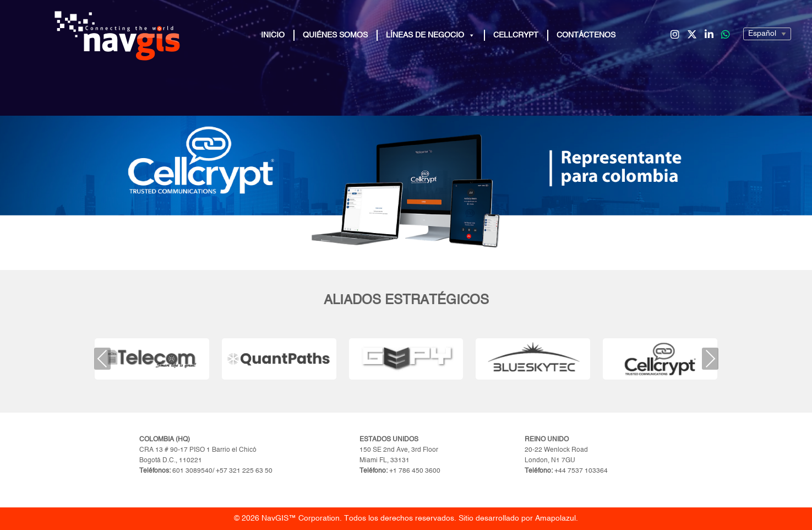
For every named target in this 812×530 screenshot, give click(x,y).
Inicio (273, 35)
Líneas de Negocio (430, 35)
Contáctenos (586, 35)
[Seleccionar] (767, 34)
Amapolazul (555, 518)
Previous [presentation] (102, 359)
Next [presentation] (710, 359)
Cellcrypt (516, 35)
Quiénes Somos (335, 35)
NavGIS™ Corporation (301, 518)
